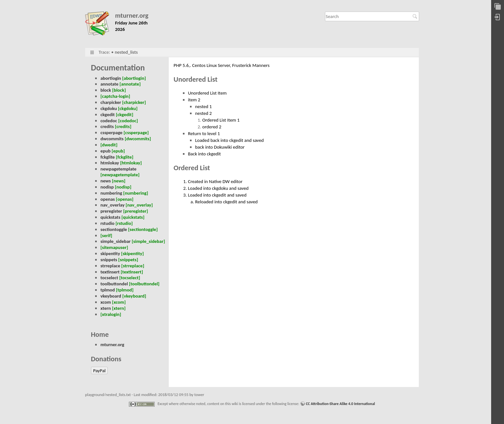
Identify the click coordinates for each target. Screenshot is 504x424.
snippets (109, 260)
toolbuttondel (114, 284)
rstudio (107, 223)
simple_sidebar (115, 241)
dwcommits (112, 139)
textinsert (110, 272)
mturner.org (132, 16)
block (106, 90)
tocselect (109, 278)
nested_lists (126, 52)
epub (105, 151)
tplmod (108, 290)
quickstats (110, 217)
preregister (111, 211)
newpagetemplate (118, 169)
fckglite (108, 157)
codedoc (109, 121)
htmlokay (110, 163)
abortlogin (111, 78)
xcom (106, 302)
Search (416, 16)
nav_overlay (112, 205)
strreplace (110, 266)
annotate (109, 84)
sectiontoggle (114, 229)
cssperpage (111, 133)
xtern (106, 308)
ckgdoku (108, 108)
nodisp (107, 187)
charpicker (111, 102)
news (105, 181)
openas (108, 199)
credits (107, 126)
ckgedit (108, 115)
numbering (111, 193)
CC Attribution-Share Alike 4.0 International (340, 404)
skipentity (110, 253)
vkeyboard (111, 296)
